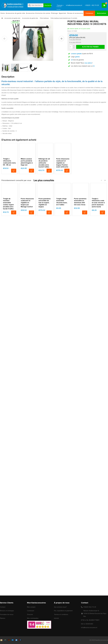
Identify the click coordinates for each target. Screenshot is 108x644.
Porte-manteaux (44, 18)
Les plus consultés (44, 190)
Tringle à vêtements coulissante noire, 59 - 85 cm (9, 172)
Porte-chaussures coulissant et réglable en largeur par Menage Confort (27, 213)
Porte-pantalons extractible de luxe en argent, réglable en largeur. (45, 212)
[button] (5, 39)
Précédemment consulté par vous (16, 190)
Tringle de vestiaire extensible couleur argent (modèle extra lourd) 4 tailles (9, 214)
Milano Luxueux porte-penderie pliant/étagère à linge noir (26, 172)
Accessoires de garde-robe (12, 18)
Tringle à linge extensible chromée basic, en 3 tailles (62, 212)
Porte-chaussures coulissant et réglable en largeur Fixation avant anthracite (63, 173)
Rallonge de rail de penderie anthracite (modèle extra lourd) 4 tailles (45, 173)
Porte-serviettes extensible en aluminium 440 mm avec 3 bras (81, 212)
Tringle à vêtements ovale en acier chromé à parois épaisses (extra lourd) (98, 213)
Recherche (48, 5)
